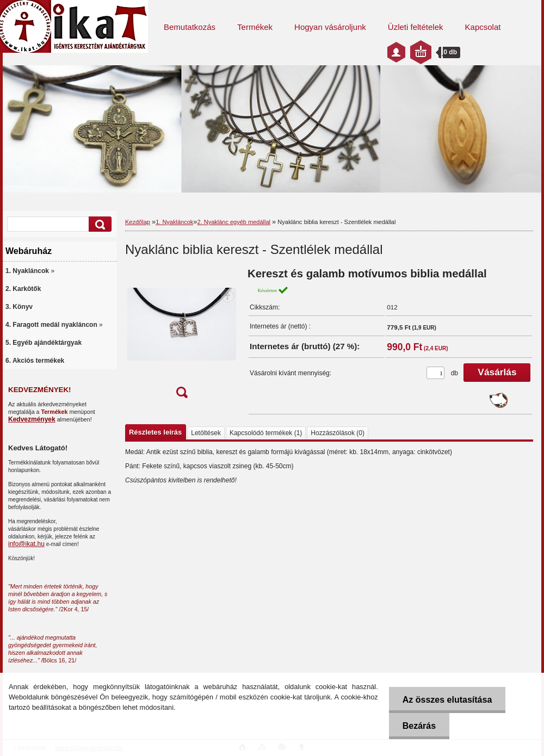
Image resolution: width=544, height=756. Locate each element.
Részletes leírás (155, 432)
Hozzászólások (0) (338, 433)
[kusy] (435, 373)
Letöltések (206, 433)
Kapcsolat (483, 27)
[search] (98, 224)
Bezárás (419, 726)
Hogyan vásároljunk (330, 27)
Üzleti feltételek (416, 27)
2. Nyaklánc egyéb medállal (234, 222)
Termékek (255, 27)
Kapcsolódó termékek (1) (266, 433)
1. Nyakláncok (174, 222)
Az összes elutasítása (447, 700)
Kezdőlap (138, 222)
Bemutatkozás (190, 27)
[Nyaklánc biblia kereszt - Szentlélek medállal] (182, 336)
